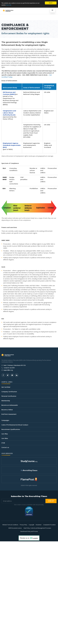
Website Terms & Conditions (10, 525)
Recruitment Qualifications (11, 429)
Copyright (31, 525)
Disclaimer (39, 525)
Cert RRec (5, 438)
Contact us (5, 447)
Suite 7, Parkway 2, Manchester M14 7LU (14, 365)
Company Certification (9, 392)
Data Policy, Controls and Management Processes (37, 528)
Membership (6, 401)
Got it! (51, 3)
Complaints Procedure (49, 525)
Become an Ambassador (10, 405)
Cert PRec (5, 434)
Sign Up (51, 501)
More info (9, 5)
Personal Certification (9, 396)
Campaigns (5, 420)
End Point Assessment (9, 414)
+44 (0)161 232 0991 (9, 368)
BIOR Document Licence (15, 528)
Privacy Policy (23, 525)
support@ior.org (8, 370)
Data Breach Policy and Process (29, 531)
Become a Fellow (7, 410)
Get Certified (6, 387)
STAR (3, 443)
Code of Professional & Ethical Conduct (15, 425)
